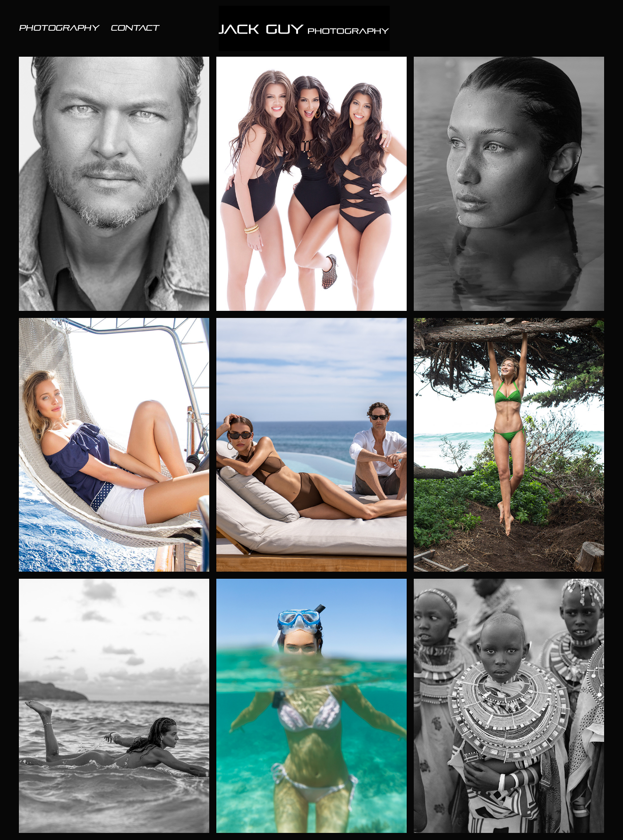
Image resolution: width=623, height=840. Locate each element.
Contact (135, 28)
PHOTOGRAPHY (59, 28)
